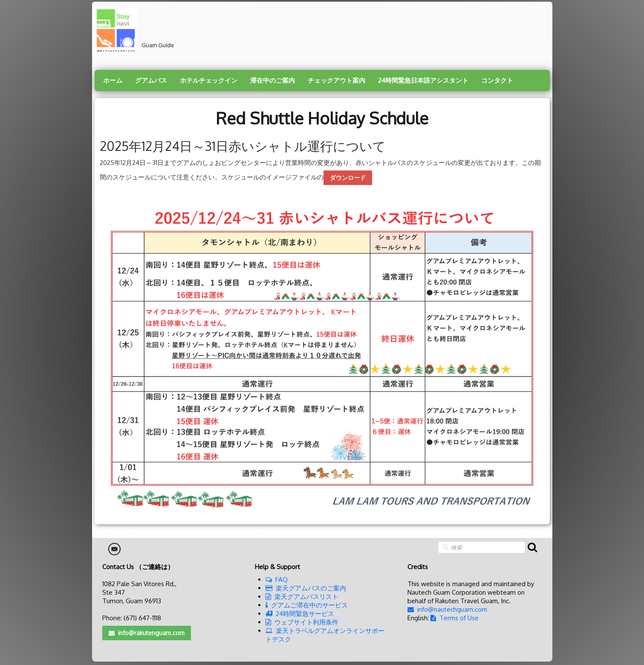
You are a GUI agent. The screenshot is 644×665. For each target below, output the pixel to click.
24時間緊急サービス (300, 614)
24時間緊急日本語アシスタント (423, 80)
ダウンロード (348, 178)
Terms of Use (455, 618)
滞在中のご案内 (273, 80)
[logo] (137, 31)
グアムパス (151, 80)
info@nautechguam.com (447, 609)
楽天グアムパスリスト (302, 597)
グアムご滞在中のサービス (307, 605)
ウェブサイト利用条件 (302, 622)
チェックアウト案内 (336, 80)
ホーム (113, 80)
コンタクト (497, 80)
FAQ (277, 580)
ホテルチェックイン (209, 80)
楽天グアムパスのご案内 (306, 588)
